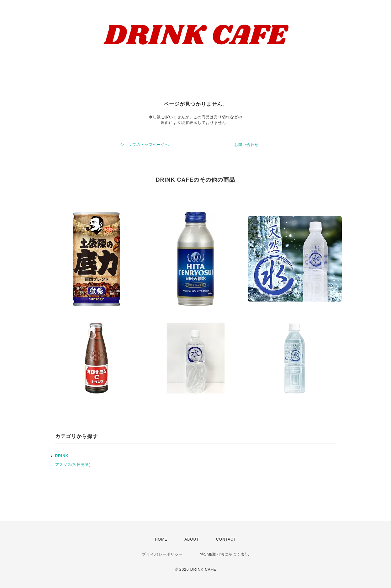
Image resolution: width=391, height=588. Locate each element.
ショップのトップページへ (145, 145)
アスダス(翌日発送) (73, 465)
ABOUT (192, 539)
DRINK (62, 456)
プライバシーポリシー (162, 554)
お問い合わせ (246, 145)
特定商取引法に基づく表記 (225, 554)
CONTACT (226, 539)
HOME (161, 539)
